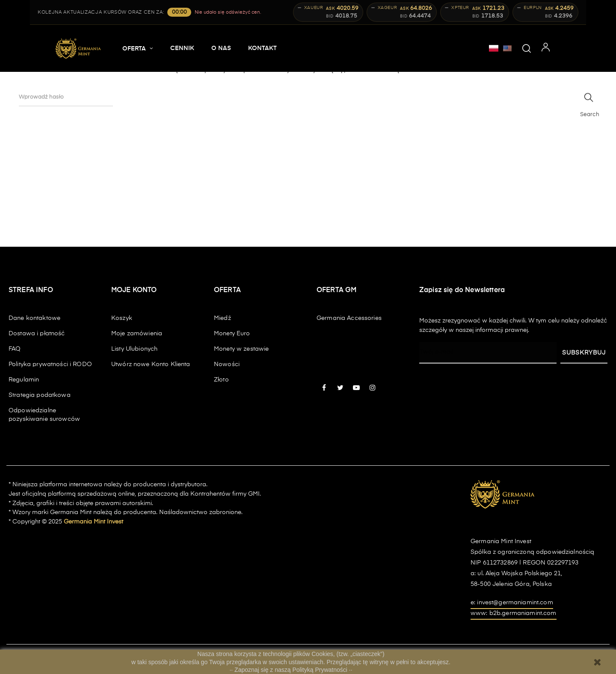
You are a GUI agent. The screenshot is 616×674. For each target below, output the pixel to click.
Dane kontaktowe (34, 318)
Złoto (221, 380)
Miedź (222, 318)
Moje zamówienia (137, 334)
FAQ (15, 349)
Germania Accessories (349, 318)
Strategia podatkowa (40, 395)
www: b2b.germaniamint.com (514, 613)
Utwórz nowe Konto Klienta (151, 364)
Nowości (227, 364)
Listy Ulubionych (134, 349)
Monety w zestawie (241, 349)
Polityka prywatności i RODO (50, 364)
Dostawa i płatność (37, 334)
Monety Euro (232, 334)
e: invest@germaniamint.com (512, 603)
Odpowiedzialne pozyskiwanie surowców (44, 415)
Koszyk (122, 318)
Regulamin (24, 380)
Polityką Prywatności (321, 670)
